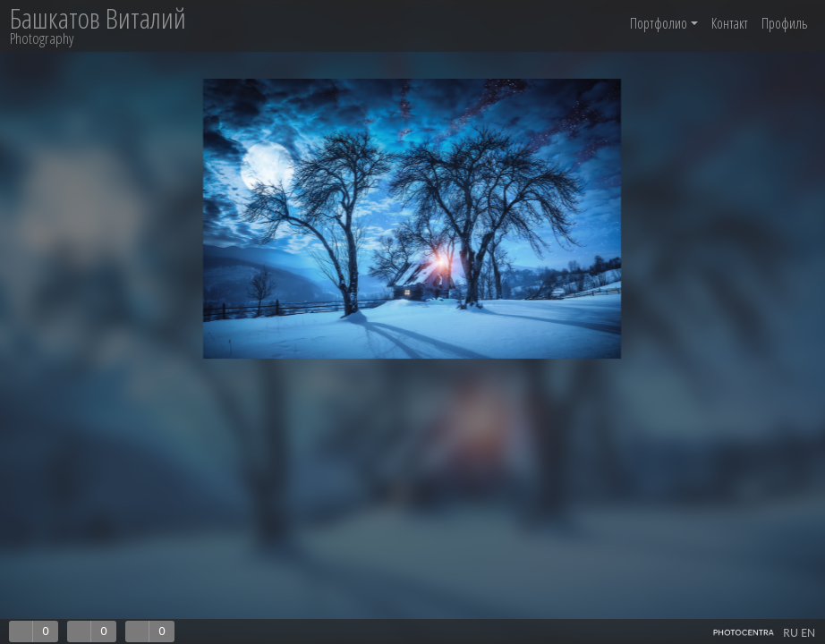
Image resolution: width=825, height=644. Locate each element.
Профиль (784, 23)
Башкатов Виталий (98, 18)
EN (808, 633)
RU (791, 633)
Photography (42, 38)
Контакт (730, 23)
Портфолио (664, 23)
